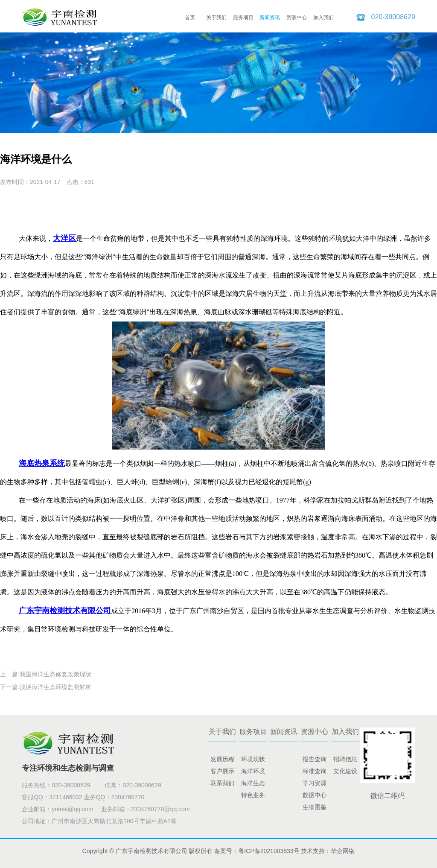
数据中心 (315, 795)
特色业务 (253, 795)
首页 (190, 18)
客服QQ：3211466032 (52, 797)
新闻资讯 (270, 18)
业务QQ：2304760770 (114, 797)
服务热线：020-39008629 (57, 785)
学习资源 (315, 783)
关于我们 (216, 18)
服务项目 (243, 18)
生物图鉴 (315, 807)
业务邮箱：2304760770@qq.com (146, 809)
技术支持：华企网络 (328, 851)
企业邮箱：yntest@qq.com (57, 809)
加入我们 (323, 18)
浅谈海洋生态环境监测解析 (55, 687)
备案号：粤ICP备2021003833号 (257, 851)
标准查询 (315, 771)
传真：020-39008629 (133, 785)
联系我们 (222, 783)
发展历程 (222, 759)
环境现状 (253, 759)
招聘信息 (345, 759)
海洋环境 (253, 771)
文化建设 (345, 771)
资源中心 (297, 18)
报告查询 (315, 759)
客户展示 (222, 771)
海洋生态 (253, 783)
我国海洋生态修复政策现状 (55, 674)
